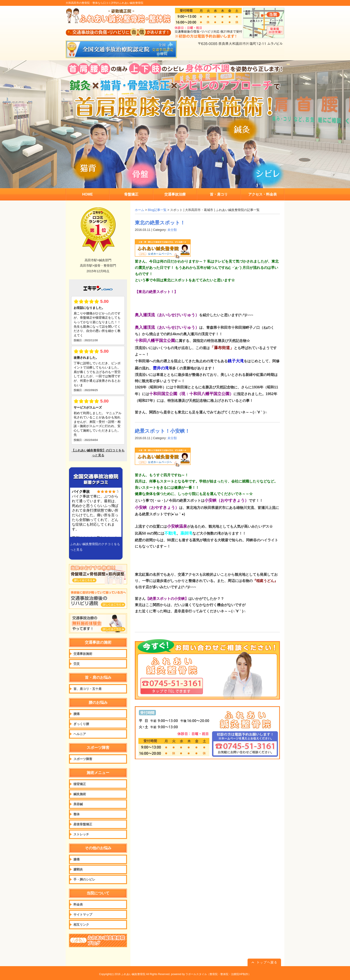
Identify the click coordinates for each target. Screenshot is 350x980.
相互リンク (81, 925)
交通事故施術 (83, 654)
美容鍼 (78, 804)
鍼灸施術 (80, 794)
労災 (77, 664)
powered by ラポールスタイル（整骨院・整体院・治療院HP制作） (211, 974)
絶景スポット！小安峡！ (162, 431)
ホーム (140, 210)
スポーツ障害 (83, 759)
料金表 (78, 904)
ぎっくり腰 (81, 724)
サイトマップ (83, 915)
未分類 (172, 230)
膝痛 (77, 859)
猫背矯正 (80, 784)
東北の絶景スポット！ (160, 223)
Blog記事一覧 (157, 210)
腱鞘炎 (78, 869)
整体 (77, 814)
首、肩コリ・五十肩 (87, 689)
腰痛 (77, 714)
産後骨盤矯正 (83, 824)
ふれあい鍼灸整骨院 (133, 974)
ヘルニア (80, 734)
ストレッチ (81, 834)
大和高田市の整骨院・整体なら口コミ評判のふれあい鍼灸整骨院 (104, 3)
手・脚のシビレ (84, 879)
